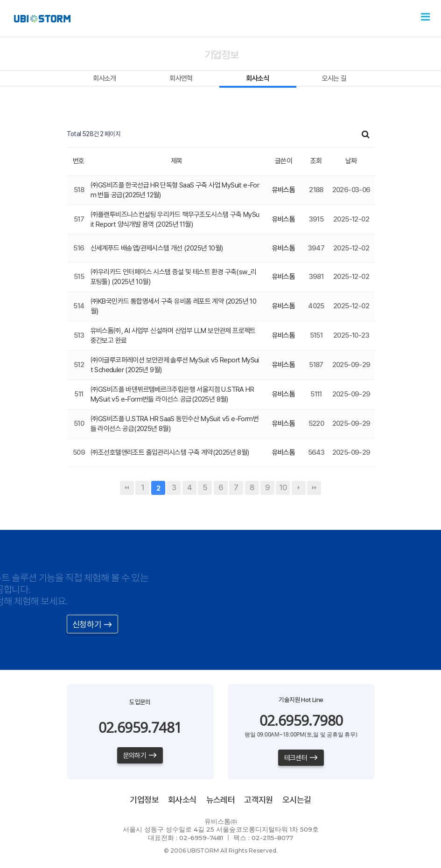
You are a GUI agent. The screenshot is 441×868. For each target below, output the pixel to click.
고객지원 (259, 800)
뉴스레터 (221, 800)
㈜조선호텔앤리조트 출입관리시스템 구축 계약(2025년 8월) (170, 452)
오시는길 (297, 800)
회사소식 (258, 78)
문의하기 (140, 756)
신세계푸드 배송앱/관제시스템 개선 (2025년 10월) (157, 248)
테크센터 (301, 758)
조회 (316, 161)
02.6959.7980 (301, 720)
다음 (299, 488)
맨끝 (314, 488)
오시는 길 (334, 78)
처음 (127, 488)
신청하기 (92, 624)
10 (283, 488)
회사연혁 (181, 78)
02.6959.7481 (140, 727)
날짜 (351, 161)
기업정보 (144, 800)
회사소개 (105, 78)
